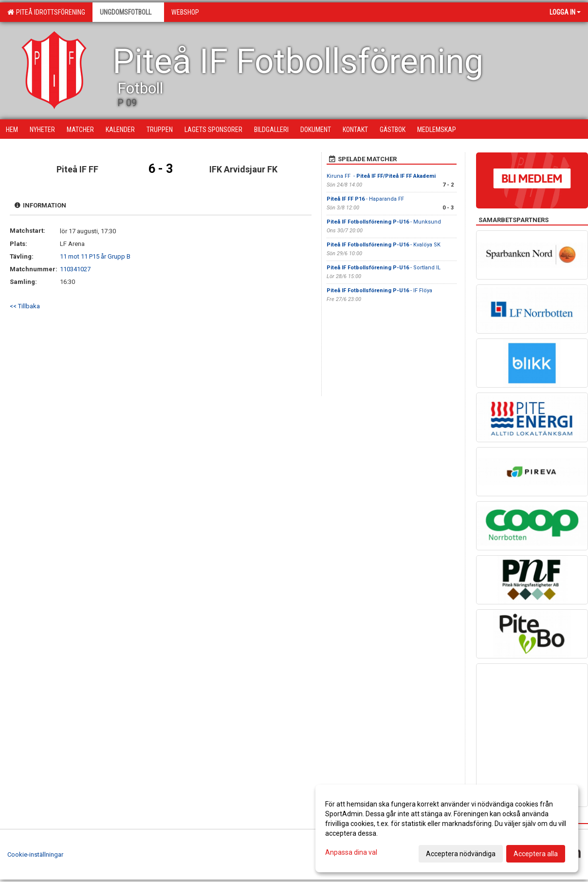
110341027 (75, 269)
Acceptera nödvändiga (461, 854)
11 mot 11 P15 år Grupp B (95, 256)
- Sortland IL (384, 268)
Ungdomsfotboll (128, 12)
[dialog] (447, 828)
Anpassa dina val (351, 852)
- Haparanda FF (366, 199)
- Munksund (384, 222)
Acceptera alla (536, 854)
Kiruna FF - (381, 176)
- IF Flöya (379, 291)
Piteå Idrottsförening (46, 12)
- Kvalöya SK (384, 245)
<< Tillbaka (25, 306)
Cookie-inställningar (35, 854)
